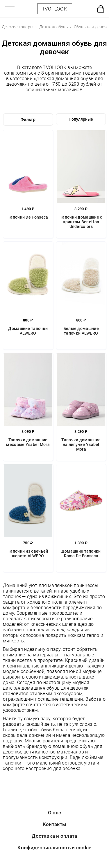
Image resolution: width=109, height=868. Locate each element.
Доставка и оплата (54, 836)
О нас (55, 813)
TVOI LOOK (54, 9)
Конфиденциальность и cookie (54, 848)
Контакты (54, 824)
